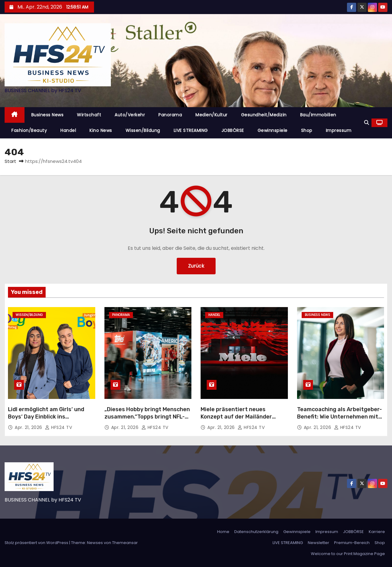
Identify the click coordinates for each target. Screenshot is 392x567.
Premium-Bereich (352, 543)
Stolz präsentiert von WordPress (37, 543)
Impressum (339, 130)
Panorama (170, 115)
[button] (367, 123)
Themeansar (125, 543)
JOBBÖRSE (233, 130)
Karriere (377, 532)
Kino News (101, 130)
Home (223, 532)
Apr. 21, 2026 (29, 427)
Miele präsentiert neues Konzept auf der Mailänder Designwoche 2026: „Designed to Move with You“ (241, 420)
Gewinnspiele (273, 130)
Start (10, 161)
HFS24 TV (58, 427)
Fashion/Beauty (29, 130)
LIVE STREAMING (191, 130)
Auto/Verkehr (130, 115)
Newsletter (318, 543)
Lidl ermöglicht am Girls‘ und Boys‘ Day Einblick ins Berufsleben (46, 417)
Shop (307, 130)
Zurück (196, 266)
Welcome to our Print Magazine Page (348, 554)
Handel (68, 130)
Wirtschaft (89, 115)
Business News (47, 115)
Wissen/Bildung (143, 130)
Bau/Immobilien (318, 115)
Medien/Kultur (211, 115)
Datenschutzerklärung (256, 532)
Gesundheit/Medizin (264, 115)
